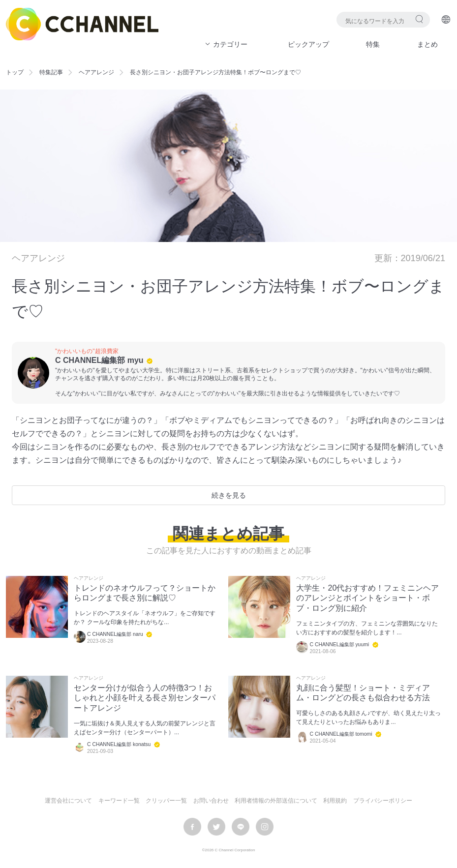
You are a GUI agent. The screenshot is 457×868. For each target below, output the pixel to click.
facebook (192, 827)
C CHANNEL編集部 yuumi (339, 644)
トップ (15, 72)
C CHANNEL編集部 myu (99, 360)
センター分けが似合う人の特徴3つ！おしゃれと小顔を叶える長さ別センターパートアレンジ (145, 698)
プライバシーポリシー (383, 801)
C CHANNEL (82, 24)
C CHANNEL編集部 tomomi (341, 734)
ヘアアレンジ (96, 72)
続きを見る (229, 495)
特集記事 (51, 72)
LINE (241, 827)
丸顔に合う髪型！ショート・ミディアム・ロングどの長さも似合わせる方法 (363, 693)
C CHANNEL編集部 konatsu (119, 744)
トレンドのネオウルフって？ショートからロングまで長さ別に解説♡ (145, 593)
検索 (419, 19)
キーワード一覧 (119, 801)
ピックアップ (308, 44)
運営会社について (68, 801)
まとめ (427, 44)
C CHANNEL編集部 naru (115, 634)
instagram (265, 827)
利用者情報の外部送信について (276, 801)
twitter (216, 827)
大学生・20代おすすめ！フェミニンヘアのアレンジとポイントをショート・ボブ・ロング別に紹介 (367, 598)
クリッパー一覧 (166, 801)
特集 (373, 44)
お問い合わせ (211, 801)
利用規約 (335, 801)
